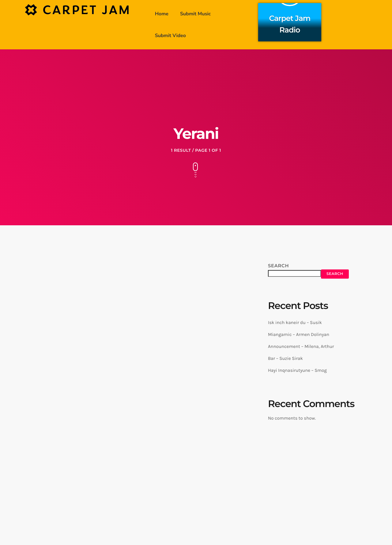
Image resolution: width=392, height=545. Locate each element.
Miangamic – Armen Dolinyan (299, 334)
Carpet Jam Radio (290, 23)
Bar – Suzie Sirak (285, 358)
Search (278, 266)
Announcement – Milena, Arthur (301, 346)
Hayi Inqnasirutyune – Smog (297, 370)
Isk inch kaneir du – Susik (295, 322)
